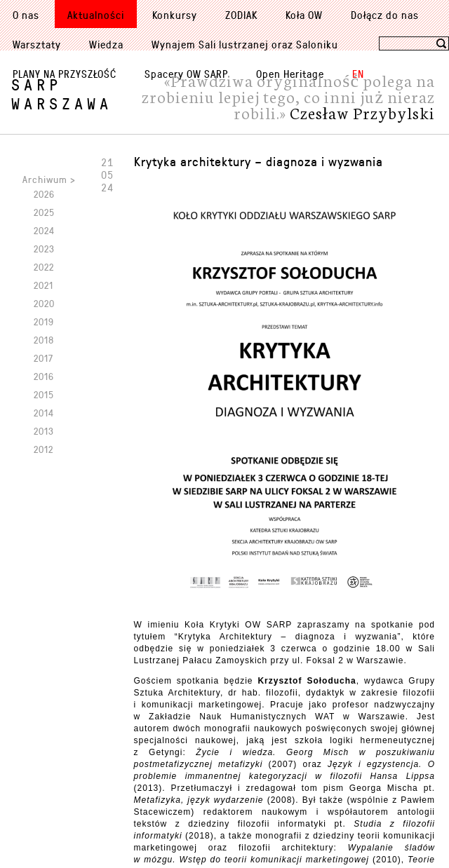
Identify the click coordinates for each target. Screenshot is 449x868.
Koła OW (304, 15)
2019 (44, 321)
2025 (44, 212)
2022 (44, 267)
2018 (44, 340)
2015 (44, 394)
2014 (44, 413)
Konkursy (175, 15)
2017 (43, 358)
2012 (43, 449)
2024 (44, 230)
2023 (44, 249)
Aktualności (96, 15)
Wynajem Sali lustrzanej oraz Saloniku (245, 44)
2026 (44, 194)
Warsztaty (37, 44)
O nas (26, 15)
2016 (44, 376)
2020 (44, 303)
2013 (44, 431)
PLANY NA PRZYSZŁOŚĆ (65, 74)
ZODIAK (241, 15)
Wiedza (106, 44)
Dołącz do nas (385, 15)
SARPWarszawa (62, 94)
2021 (43, 285)
